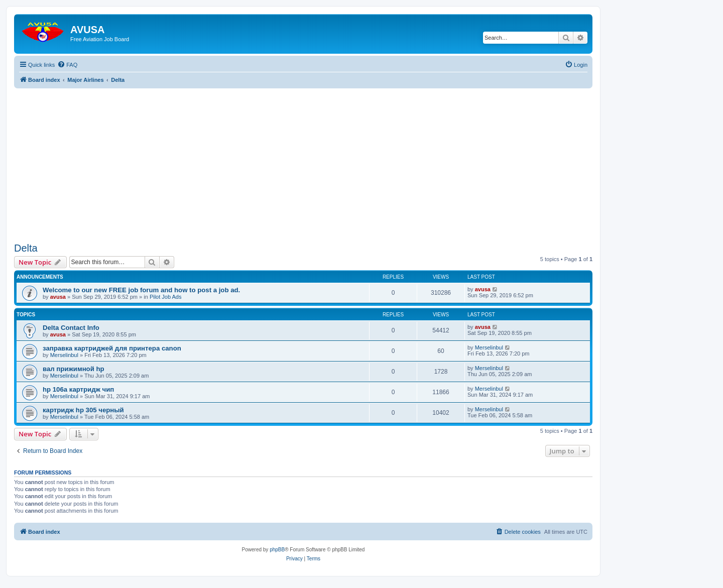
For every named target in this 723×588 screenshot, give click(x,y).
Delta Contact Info (71, 328)
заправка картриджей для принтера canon (112, 348)
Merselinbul (64, 355)
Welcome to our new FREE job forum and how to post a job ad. (141, 290)
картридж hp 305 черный (83, 410)
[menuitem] (67, 65)
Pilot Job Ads (166, 297)
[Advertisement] (303, 159)
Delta (26, 248)
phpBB (277, 550)
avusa (58, 297)
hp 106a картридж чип (78, 389)
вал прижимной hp (74, 369)
